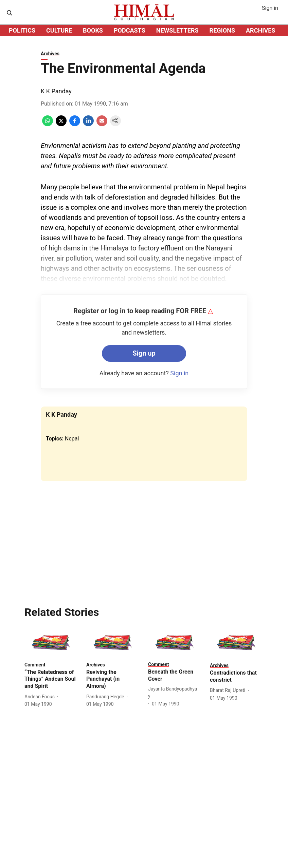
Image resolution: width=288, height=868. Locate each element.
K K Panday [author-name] (56, 91)
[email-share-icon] (102, 124)
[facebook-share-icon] (75, 124)
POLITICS (22, 30)
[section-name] (35, 665)
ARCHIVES (260, 30)
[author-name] (41, 697)
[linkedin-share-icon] (88, 124)
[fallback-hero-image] (51, 643)
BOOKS (93, 30)
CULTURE (59, 30)
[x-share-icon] (61, 124)
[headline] (51, 679)
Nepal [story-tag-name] (72, 439)
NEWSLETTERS (177, 30)
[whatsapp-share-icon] (48, 124)
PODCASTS (130, 30)
